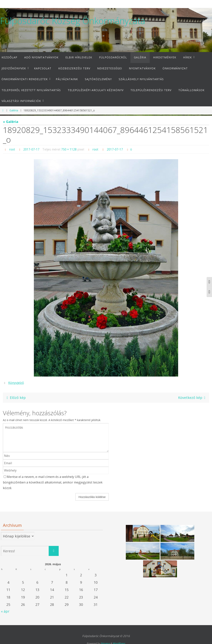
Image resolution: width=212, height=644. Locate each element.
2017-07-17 (32, 149)
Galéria (14, 110)
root (12, 149)
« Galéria (11, 122)
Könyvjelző (16, 383)
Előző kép (15, 397)
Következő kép (192, 397)
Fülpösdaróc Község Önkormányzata (73, 21)
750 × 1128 (69, 149)
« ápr (5, 611)
